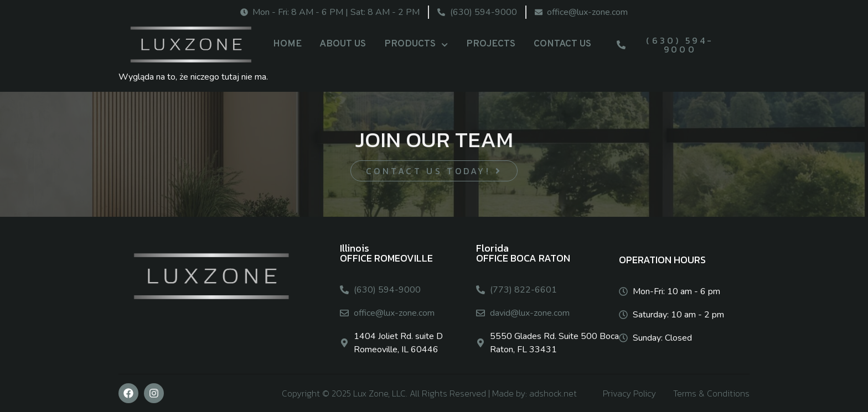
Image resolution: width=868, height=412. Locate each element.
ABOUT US (343, 44)
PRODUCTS (416, 45)
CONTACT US (562, 44)
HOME (287, 44)
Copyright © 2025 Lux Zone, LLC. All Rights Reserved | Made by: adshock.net (429, 393)
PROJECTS (491, 44)
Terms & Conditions (711, 393)
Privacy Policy (629, 393)
